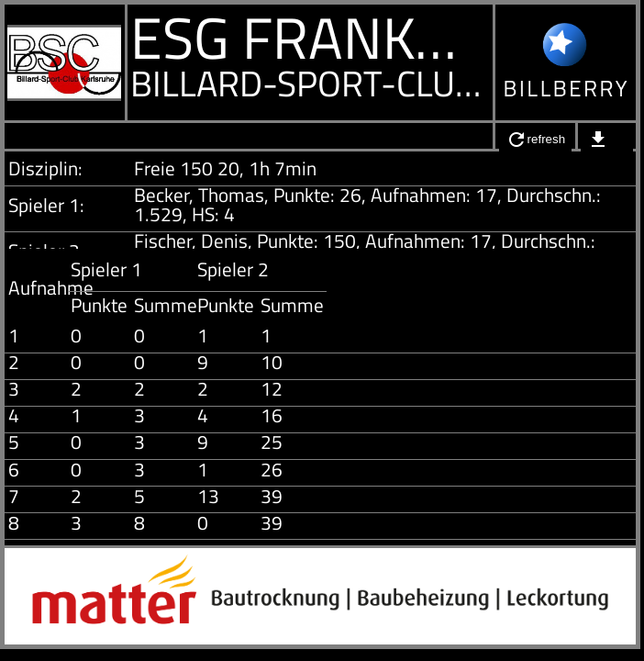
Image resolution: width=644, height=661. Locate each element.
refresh (535, 140)
